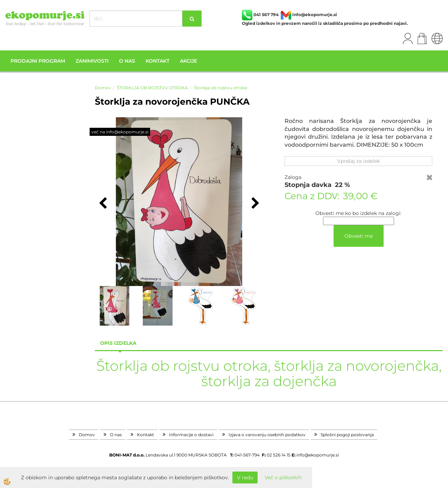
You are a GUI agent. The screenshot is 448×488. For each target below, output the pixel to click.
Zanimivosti (92, 61)
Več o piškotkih (283, 477)
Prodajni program (38, 61)
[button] (255, 204)
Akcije (188, 61)
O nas (127, 61)
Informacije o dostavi (191, 435)
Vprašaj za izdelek (358, 161)
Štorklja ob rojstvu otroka (220, 88)
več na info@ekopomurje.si (120, 132)
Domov (103, 88)
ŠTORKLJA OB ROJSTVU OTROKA (152, 88)
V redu (245, 477)
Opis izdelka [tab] (118, 343)
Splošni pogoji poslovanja (347, 435)
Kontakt (157, 61)
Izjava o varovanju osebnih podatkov (267, 435)
